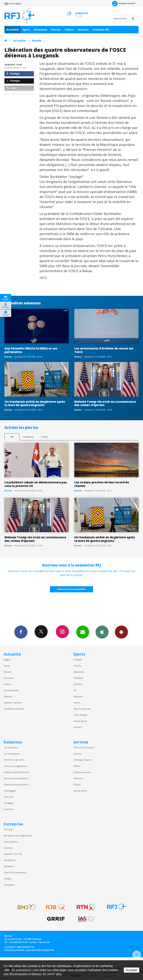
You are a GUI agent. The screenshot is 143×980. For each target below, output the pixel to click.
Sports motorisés (82, 709)
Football (78, 660)
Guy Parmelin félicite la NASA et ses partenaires (31, 350)
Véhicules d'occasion (84, 747)
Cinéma (78, 754)
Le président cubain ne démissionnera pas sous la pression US (36, 484)
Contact (8, 879)
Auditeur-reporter (124, 4)
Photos (56, 30)
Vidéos (69, 30)
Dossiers (8, 696)
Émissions (41, 30)
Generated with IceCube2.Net (40, 950)
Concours (9, 809)
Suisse (7, 666)
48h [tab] (12, 437)
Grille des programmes (16, 766)
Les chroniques (12, 754)
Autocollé (9, 797)
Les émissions (11, 747)
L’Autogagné (10, 791)
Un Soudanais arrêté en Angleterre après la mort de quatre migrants (35, 403)
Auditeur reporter (13, 703)
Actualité (13, 30)
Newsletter (9, 885)
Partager (13, 74)
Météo (77, 766)
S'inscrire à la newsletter (71, 589)
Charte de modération (15, 872)
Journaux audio (11, 690)
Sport (26, 30)
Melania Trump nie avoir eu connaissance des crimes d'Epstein (105, 403)
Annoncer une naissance (16, 778)
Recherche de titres (14, 760)
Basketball (79, 672)
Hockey (77, 666)
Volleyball (78, 678)
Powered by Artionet (14, 950)
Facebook (21, 632)
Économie (9, 678)
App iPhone (102, 632)
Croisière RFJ (101, 30)
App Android (121, 632)
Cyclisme (78, 684)
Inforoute (78, 778)
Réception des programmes (18, 836)
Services (83, 30)
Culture (8, 684)
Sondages (9, 803)
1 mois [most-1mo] (44, 437)
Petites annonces (82, 772)
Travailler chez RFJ (13, 854)
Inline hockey (80, 715)
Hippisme (78, 696)
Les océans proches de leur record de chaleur (102, 484)
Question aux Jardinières (16, 785)
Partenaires (10, 860)
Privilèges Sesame (83, 760)
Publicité (8, 848)
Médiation (9, 866)
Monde (37, 41)
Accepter (132, 970)
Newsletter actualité (14, 709)
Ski (75, 690)
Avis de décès (80, 791)
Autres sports (80, 721)
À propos (8, 829)
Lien (11, 88)
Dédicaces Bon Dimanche (17, 772)
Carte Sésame (11, 842)
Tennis (77, 703)
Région (7, 660)
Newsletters (83, 632)
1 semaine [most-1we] (28, 437)
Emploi (77, 785)
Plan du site (44, 942)
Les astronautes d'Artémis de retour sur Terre (104, 350)
